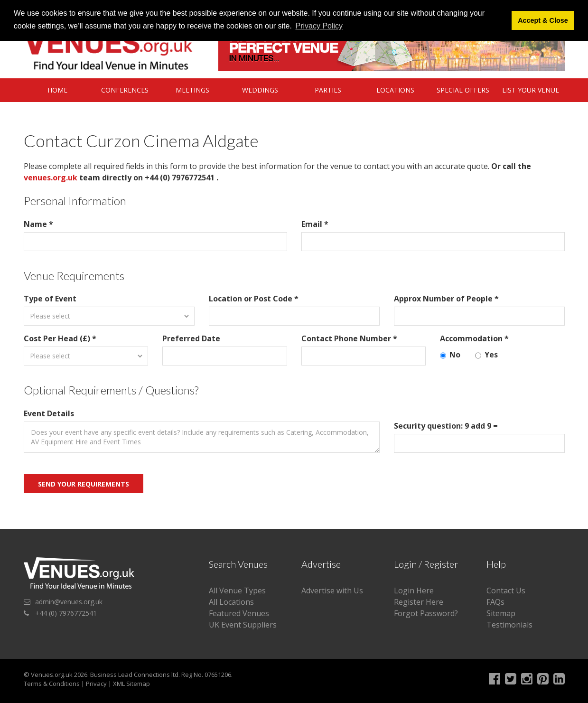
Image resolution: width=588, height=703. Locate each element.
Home (57, 90)
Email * (315, 224)
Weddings (260, 90)
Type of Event (50, 299)
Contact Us (506, 591)
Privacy (96, 684)
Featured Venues (239, 613)
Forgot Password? (426, 613)
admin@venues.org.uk (69, 602)
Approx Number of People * (446, 299)
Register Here (419, 602)
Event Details (49, 413)
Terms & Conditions (52, 684)
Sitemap (501, 613)
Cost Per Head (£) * (60, 338)
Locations (395, 90)
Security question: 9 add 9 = (446, 426)
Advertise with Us (332, 591)
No (450, 355)
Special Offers (463, 90)
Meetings (192, 90)
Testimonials (509, 625)
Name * (38, 224)
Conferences (125, 90)
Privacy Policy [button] (319, 26)
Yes (486, 355)
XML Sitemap (131, 684)
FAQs (495, 602)
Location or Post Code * (254, 299)
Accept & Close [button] (543, 20)
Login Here (414, 591)
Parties (328, 90)
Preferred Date (191, 338)
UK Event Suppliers (243, 625)
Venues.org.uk (52, 675)
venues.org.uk (51, 178)
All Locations (231, 602)
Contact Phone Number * (349, 338)
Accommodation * (474, 338)
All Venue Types (237, 591)
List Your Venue (531, 90)
